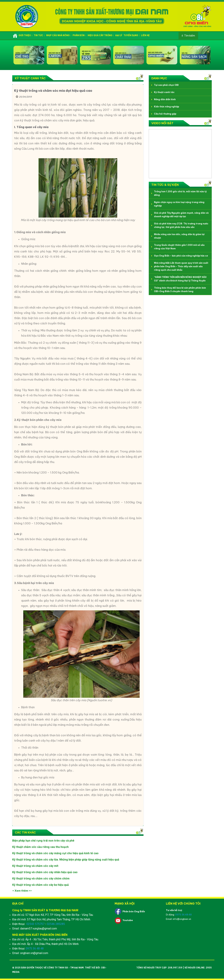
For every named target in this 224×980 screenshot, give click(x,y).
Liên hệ (145, 35)
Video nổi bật (162, 123)
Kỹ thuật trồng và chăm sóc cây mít (35, 866)
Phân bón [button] (79, 35)
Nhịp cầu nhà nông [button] (59, 35)
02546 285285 (56, 924)
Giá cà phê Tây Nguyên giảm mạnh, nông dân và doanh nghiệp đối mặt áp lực (181, 215)
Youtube (128, 920)
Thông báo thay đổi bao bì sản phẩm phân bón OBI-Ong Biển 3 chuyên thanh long (180, 290)
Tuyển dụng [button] (132, 35)
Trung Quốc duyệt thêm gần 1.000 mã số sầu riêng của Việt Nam (179, 247)
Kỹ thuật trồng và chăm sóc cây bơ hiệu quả (41, 885)
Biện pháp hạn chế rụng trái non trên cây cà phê (43, 841)
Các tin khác (25, 832)
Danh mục (159, 78)
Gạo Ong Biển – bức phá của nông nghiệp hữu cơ (181, 256)
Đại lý (119, 35)
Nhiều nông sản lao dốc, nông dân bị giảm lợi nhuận (179, 236)
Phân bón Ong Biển (134, 911)
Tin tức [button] (39, 35)
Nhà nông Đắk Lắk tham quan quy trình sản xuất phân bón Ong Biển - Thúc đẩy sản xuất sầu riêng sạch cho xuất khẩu (181, 266)
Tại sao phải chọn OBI (166, 85)
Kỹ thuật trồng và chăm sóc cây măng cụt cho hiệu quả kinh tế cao (55, 853)
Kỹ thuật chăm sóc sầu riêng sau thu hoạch (40, 847)
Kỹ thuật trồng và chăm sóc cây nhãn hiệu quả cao (45, 872)
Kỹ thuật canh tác (30, 78)
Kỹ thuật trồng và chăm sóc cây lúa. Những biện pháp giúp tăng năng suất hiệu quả (66, 860)
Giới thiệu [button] (25, 35)
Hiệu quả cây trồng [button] (101, 35)
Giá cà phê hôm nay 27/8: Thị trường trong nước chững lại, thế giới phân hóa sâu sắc (181, 225)
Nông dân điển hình (165, 99)
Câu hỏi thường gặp (165, 114)
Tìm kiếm (190, 36)
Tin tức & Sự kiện (165, 185)
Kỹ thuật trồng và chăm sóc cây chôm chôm (41, 879)
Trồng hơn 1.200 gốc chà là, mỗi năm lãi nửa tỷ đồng (180, 193)
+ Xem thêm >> (22, 891)
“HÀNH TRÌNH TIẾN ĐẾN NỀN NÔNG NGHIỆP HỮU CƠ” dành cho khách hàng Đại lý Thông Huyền (180, 279)
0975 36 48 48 (35, 949)
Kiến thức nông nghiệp (167, 107)
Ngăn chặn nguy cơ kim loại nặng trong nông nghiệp (179, 204)
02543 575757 (35, 924)
